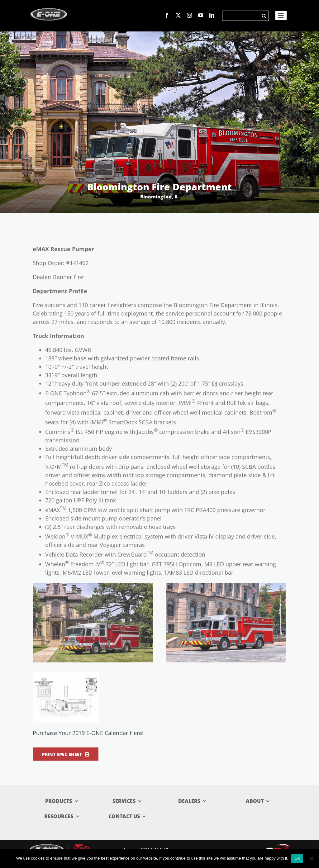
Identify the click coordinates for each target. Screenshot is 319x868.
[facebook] (167, 15)
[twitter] (178, 15)
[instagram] (189, 15)
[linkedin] (212, 15)
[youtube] (201, 15)
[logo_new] (49, 6)
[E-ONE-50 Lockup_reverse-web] (60, 847)
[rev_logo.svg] (277, 847)
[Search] (241, 16)
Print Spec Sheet (66, 757)
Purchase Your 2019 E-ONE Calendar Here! (88, 735)
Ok (297, 858)
